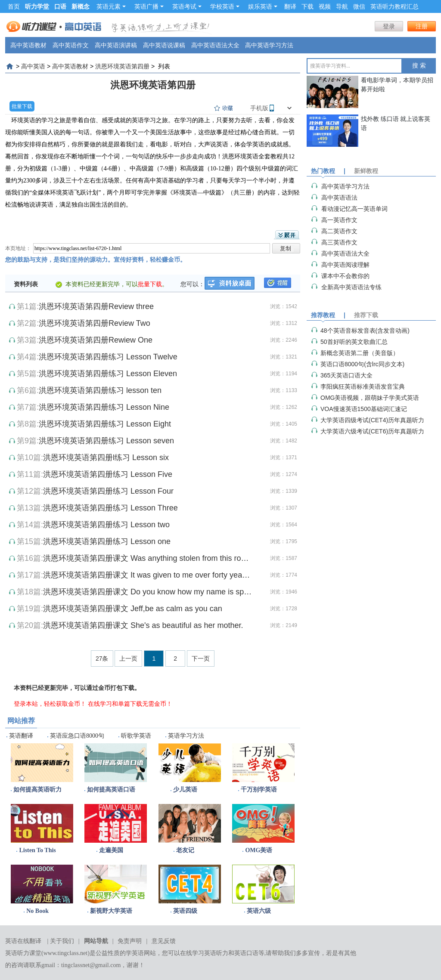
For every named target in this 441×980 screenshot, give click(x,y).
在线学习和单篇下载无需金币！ (130, 704)
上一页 (128, 658)
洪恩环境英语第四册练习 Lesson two (106, 525)
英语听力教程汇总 (394, 6)
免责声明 (130, 941)
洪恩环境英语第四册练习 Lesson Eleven (108, 374)
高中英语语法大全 (215, 45)
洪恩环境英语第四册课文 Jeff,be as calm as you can (133, 609)
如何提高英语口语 (111, 790)
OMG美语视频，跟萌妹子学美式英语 (370, 398)
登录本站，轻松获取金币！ (50, 704)
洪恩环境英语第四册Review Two (95, 323)
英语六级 (259, 911)
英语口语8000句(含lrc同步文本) (362, 364)
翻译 (290, 6)
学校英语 (225, 6)
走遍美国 (111, 850)
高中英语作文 (71, 45)
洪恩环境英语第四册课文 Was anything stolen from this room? (148, 558)
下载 (307, 6)
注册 (422, 26)
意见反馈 (164, 941)
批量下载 (22, 106)
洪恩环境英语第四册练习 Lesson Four (108, 491)
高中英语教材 (28, 45)
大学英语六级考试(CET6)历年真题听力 (372, 431)
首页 (14, 6)
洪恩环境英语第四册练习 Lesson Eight (105, 424)
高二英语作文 (339, 231)
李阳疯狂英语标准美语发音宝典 (363, 386)
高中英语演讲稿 (116, 45)
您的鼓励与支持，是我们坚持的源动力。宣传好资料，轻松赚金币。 (96, 260)
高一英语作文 (339, 220)
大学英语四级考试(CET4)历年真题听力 (372, 420)
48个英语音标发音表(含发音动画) (365, 331)
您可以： (193, 284)
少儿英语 (185, 790)
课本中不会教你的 (345, 276)
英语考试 (187, 6)
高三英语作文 (339, 242)
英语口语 (246, 953)
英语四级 (185, 911)
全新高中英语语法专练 (351, 287)
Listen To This (37, 850)
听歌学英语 (136, 736)
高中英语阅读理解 (345, 265)
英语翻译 (21, 736)
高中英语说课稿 (164, 45)
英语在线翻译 (23, 941)
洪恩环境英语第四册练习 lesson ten (100, 390)
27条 (102, 658)
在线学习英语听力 (204, 953)
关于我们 (62, 941)
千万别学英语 (259, 790)
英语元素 (111, 6)
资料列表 (26, 284)
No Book (37, 911)
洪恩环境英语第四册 (122, 66)
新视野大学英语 (111, 911)
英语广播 (149, 6)
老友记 (185, 850)
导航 (342, 6)
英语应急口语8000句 (77, 736)
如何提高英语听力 (37, 790)
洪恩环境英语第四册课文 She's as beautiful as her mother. (143, 625)
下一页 (201, 658)
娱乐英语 (263, 6)
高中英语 (33, 66)
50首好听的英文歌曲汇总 (354, 342)
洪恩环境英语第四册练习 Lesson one (107, 541)
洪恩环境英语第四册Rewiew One (96, 340)
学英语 (135, 953)
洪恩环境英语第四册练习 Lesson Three (110, 508)
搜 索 (419, 66)
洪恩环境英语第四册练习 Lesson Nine (104, 407)
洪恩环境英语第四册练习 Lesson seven (106, 441)
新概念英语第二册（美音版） (360, 353)
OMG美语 (259, 850)
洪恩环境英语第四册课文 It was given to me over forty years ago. (148, 575)
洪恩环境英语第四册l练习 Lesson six (106, 458)
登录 (389, 26)
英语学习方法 (186, 736)
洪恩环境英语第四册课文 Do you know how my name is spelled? (148, 592)
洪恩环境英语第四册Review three (96, 306)
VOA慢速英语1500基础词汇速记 (364, 409)
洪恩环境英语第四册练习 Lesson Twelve (108, 357)
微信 (359, 6)
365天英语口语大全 (346, 375)
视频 (325, 6)
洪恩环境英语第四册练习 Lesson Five (108, 474)
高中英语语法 (339, 198)
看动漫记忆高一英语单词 (354, 209)
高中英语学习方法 (269, 45)
